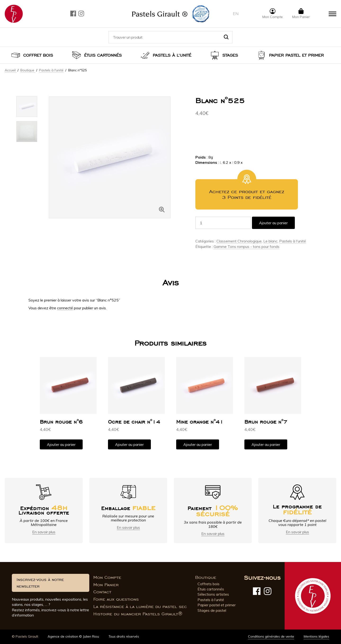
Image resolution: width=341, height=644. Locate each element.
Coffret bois (38, 55)
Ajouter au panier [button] (61, 444)
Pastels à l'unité (51, 70)
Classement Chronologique (239, 241)
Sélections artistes (213, 594)
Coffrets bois (209, 584)
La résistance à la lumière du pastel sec (140, 607)
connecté (65, 308)
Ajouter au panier (273, 223)
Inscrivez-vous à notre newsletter (40, 583)
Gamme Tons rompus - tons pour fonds (247, 247)
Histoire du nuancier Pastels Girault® (138, 614)
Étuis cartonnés (103, 55)
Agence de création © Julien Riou (73, 636)
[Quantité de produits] (223, 223)
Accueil (11, 70)
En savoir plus (44, 532)
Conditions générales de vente (271, 636)
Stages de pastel (212, 610)
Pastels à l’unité (172, 55)
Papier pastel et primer (217, 605)
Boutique (28, 70)
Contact (102, 592)
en (236, 14)
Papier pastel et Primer (296, 55)
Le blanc (270, 241)
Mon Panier (106, 585)
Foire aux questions (116, 599)
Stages (230, 55)
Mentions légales (316, 636)
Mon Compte (107, 577)
